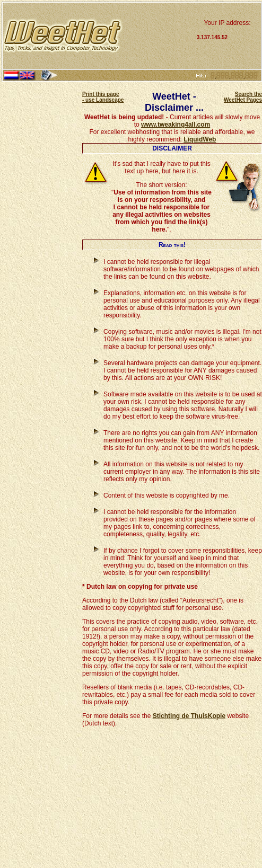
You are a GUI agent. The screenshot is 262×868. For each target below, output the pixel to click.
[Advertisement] (158, 36)
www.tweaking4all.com (176, 125)
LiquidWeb (200, 139)
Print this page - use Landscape (103, 97)
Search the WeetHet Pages (243, 97)
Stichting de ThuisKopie (189, 716)
